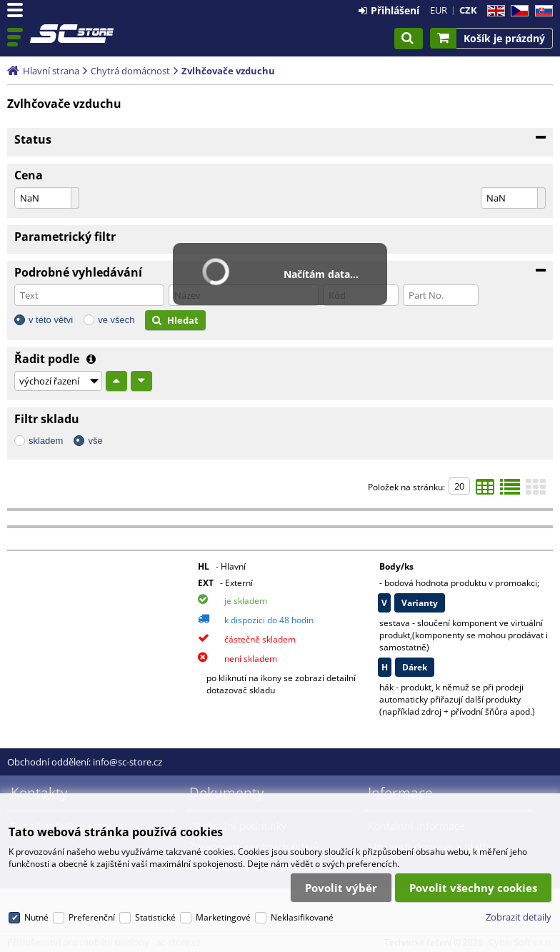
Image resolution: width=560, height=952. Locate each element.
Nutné (36, 917)
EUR (439, 10)
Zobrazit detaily (519, 917)
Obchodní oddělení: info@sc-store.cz (85, 762)
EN (494, 11)
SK (541, 11)
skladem (46, 441)
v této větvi (51, 320)
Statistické (155, 917)
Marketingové (223, 917)
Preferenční (92, 917)
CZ (517, 11)
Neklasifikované (302, 917)
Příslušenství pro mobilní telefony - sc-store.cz (73, 34)
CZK (468, 10)
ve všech (116, 320)
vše (95, 441)
